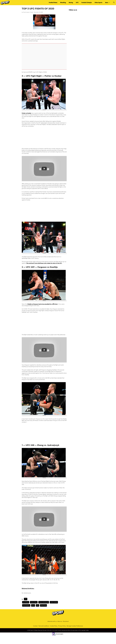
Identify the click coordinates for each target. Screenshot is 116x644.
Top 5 (33, 605)
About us (60, 621)
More (108, 3)
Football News (53, 3)
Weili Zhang (43, 605)
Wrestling (63, 3)
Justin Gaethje (54, 602)
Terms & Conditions (44, 626)
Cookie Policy (54, 626)
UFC (77, 3)
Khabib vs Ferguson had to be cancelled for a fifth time (42, 304)
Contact (35, 626)
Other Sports (98, 3)
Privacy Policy (62, 626)
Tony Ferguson (26, 605)
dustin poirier (34, 602)
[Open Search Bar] (114, 3)
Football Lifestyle (87, 3)
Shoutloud (66, 621)
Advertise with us (52, 621)
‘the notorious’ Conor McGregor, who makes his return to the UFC (44, 263)
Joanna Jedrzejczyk (44, 602)
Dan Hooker (26, 602)
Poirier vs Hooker (26, 113)
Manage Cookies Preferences (75, 626)
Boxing (71, 3)
